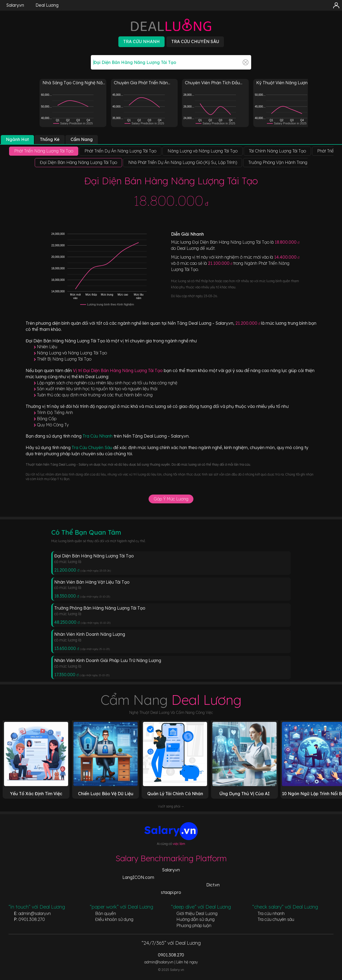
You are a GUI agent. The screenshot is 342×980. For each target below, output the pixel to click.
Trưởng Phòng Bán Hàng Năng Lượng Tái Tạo (100, 608)
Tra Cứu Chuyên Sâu (92, 447)
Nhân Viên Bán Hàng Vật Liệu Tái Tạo (92, 582)
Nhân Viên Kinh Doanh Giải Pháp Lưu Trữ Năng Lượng (108, 660)
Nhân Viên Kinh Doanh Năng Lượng (90, 634)
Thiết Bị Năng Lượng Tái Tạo (64, 359)
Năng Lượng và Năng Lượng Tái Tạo (72, 353)
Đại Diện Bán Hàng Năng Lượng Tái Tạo (94, 556)
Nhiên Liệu (47, 347)
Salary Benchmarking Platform (171, 858)
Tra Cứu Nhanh (98, 436)
